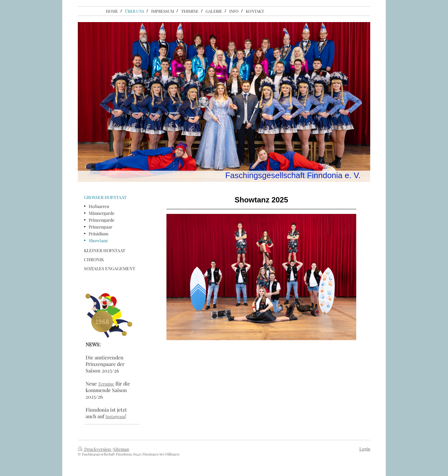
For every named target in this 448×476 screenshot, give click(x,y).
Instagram (115, 416)
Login (365, 449)
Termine (106, 384)
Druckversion (95, 449)
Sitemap (121, 449)
